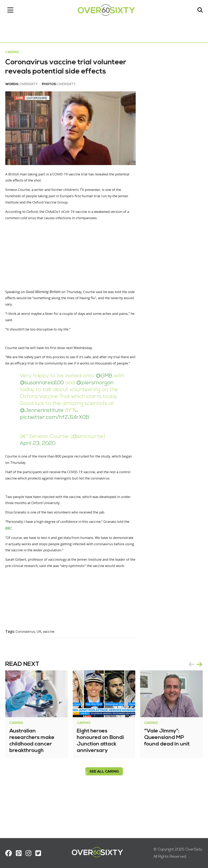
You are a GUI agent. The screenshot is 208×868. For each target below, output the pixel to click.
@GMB (107, 400)
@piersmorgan (41, 414)
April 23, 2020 (41, 468)
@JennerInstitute (98, 435)
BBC (27, 560)
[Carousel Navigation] (193, 704)
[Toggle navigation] (13, 11)
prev (188, 704)
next (197, 704)
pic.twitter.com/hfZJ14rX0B (72, 442)
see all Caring (104, 811)
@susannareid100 (57, 407)
